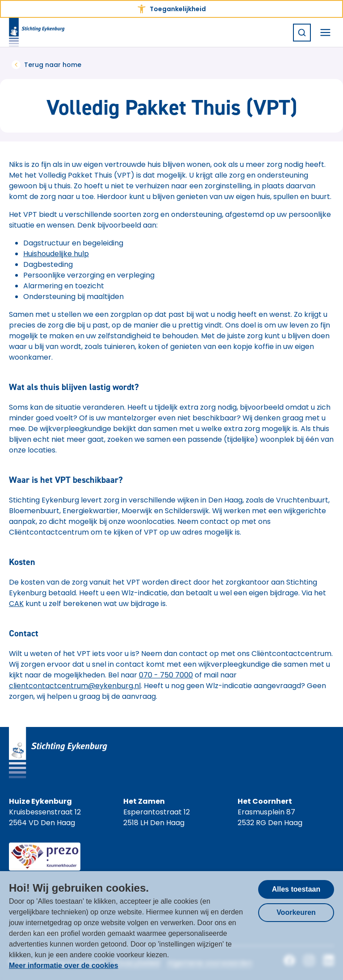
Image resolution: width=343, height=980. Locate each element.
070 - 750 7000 (166, 675)
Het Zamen (144, 801)
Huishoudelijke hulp (56, 254)
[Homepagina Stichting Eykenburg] (37, 32)
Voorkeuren (296, 912)
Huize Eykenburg (40, 801)
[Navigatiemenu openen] (325, 33)
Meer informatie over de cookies (64, 965)
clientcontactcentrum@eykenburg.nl (75, 686)
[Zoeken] (302, 33)
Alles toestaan (296, 889)
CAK (16, 604)
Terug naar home (46, 65)
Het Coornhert (265, 801)
